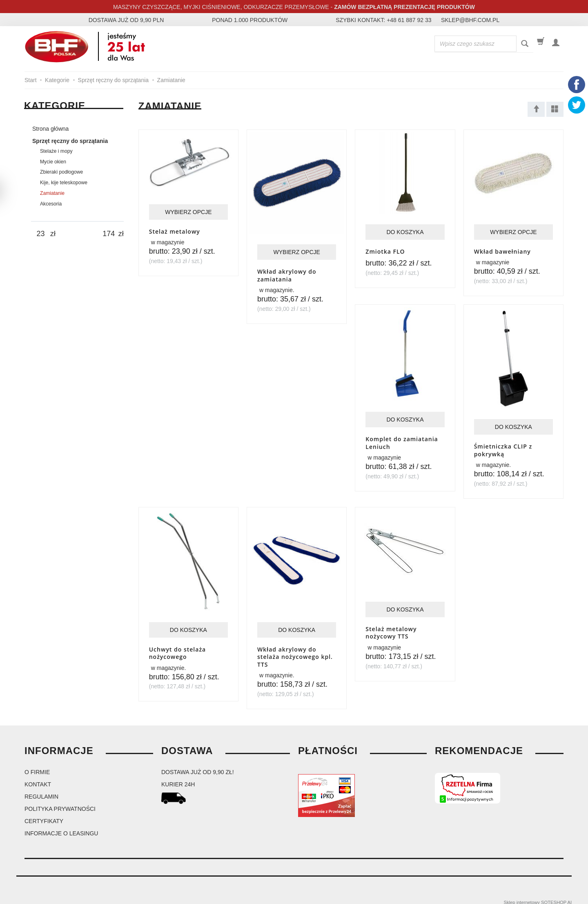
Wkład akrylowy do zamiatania (287, 272)
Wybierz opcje (188, 212)
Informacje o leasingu (61, 827)
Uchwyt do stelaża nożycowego (178, 648)
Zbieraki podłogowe (61, 172)
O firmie (37, 766)
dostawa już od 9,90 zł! (198, 766)
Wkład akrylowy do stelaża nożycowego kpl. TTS (295, 651)
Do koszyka (405, 234)
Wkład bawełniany (502, 253)
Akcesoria (51, 204)
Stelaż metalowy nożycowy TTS (391, 631)
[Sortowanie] (536, 109)
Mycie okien (53, 162)
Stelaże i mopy (56, 151)
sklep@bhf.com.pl (470, 20)
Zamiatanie (52, 193)
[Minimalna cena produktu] (41, 234)
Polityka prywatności (60, 802)
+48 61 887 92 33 (409, 20)
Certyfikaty (44, 815)
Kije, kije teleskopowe (64, 183)
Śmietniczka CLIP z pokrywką (503, 449)
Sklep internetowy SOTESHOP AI (538, 896)
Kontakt (38, 778)
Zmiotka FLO (385, 253)
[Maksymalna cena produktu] (109, 234)
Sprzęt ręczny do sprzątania (70, 141)
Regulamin (41, 790)
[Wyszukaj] (525, 44)
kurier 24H (178, 778)
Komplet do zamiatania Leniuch (402, 441)
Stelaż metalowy (175, 231)
